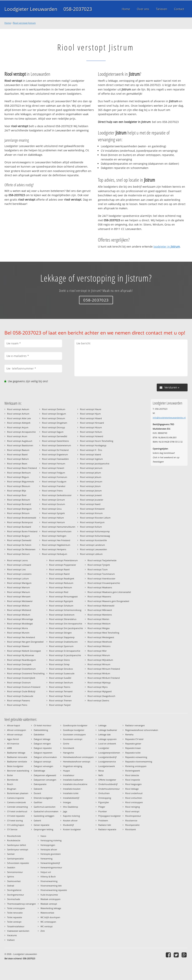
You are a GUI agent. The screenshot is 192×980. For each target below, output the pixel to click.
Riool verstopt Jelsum (91, 477)
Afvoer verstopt (15, 734)
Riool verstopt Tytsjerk (99, 565)
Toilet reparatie (15, 917)
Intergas (67, 802)
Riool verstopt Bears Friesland (22, 468)
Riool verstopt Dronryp (53, 427)
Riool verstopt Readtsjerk (62, 579)
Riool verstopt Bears (17, 464)
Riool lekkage (132, 789)
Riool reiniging (133, 807)
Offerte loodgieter (107, 780)
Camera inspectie (16, 798)
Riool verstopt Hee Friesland (56, 540)
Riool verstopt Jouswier (92, 500)
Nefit (101, 775)
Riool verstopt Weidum (99, 624)
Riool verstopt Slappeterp (62, 637)
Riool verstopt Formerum (55, 477)
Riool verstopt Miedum (19, 615)
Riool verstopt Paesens (19, 700)
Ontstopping (105, 798)
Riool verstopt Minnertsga (20, 619)
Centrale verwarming (17, 807)
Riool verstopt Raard (59, 569)
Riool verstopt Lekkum (91, 554)
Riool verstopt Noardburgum (21, 660)
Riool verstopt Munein (18, 633)
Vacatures (12, 935)
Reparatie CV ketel (134, 739)
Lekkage (102, 725)
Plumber (103, 811)
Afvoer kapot (14, 725)
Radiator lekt (105, 825)
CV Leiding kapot (16, 825)
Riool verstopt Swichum (61, 682)
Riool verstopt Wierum (99, 655)
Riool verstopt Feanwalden (55, 459)
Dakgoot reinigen (42, 744)
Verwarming (46, 859)
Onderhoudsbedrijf (108, 784)
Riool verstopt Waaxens (99, 596)
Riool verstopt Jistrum (24, 23)
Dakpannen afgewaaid (45, 775)
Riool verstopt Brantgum (19, 509)
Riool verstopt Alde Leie (19, 418)
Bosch (10, 784)
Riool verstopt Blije (17, 491)
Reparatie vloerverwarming (139, 762)
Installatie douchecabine (75, 784)
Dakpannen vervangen (45, 780)
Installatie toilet (71, 793)
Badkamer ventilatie (17, 762)
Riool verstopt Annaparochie (21, 432)
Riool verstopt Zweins (98, 700)
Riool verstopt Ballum (18, 459)
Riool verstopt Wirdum (99, 673)
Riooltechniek (14, 836)
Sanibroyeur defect (17, 845)
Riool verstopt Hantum (53, 522)
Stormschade (14, 899)
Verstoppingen (48, 845)
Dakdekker (39, 734)
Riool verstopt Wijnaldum (100, 660)
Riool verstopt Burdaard (19, 527)
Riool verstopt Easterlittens (55, 441)
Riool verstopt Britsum (18, 513)
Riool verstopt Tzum (98, 569)
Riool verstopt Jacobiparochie (95, 464)
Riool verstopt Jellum (90, 473)
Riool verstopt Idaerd (91, 454)
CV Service (12, 829)
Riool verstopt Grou (52, 509)
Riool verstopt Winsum (99, 664)
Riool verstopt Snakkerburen (63, 642)
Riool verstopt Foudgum (54, 481)
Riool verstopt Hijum (90, 414)
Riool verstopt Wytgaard (100, 691)
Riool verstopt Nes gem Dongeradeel (25, 642)
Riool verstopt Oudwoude (20, 696)
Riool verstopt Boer (17, 495)
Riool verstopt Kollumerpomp (95, 531)
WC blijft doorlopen (50, 917)
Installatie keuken (72, 789)
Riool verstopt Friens (52, 491)
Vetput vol (46, 872)
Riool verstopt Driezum (53, 418)
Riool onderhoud (134, 793)
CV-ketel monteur (43, 725)
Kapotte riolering (71, 816)
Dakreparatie (40, 784)
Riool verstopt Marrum (18, 587)
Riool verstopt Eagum (53, 432)
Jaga (65, 811)
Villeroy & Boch (48, 877)
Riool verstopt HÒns (91, 450)
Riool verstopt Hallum (53, 518)
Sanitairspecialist (15, 859)
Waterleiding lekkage (51, 908)
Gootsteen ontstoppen (74, 734)
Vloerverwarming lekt (51, 886)
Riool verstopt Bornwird (19, 504)
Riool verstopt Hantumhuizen (57, 531)
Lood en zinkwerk (107, 744)
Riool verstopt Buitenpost (20, 522)
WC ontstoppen (48, 922)
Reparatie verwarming (136, 757)
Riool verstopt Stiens (59, 660)
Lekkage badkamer (108, 730)
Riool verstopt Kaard (90, 504)
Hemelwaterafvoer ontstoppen (78, 757)
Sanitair (11, 854)
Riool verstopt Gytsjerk (53, 513)
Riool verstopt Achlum (18, 414)
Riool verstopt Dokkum (54, 409)
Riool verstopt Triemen (60, 700)
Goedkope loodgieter (74, 730)
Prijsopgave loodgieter (109, 816)
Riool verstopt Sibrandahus (63, 619)
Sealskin (11, 867)
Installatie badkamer (73, 780)
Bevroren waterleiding (18, 771)
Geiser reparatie (42, 825)
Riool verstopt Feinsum (54, 464)
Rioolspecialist (132, 825)
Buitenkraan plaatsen (18, 793)
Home (8, 23)
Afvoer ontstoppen (17, 730)
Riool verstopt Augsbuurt (20, 441)
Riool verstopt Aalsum (18, 409)
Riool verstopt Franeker (54, 486)
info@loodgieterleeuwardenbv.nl (169, 418)
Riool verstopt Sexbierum (62, 615)
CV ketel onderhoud (17, 811)
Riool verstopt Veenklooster (101, 579)
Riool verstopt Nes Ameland (21, 637)
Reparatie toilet (133, 753)
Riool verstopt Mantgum (19, 583)
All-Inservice (13, 744)
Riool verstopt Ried (59, 592)
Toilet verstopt (14, 922)
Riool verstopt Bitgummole (21, 481)
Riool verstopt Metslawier (20, 601)
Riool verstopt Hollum (91, 432)
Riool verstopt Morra (17, 628)
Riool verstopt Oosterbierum (21, 669)
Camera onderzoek (16, 802)
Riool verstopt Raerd (59, 574)
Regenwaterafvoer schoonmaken (142, 730)
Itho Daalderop (71, 807)
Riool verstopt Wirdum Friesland (104, 678)
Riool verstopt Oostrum (19, 682)
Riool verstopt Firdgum (53, 473)
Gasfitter (38, 802)
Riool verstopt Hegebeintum (56, 545)
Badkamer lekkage (16, 753)
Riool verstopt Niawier (18, 646)
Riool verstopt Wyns (98, 687)
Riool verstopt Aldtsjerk (19, 423)
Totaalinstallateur (16, 926)
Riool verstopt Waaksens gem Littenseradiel (109, 592)
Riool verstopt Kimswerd (92, 509)
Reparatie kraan (133, 748)
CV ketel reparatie (16, 816)
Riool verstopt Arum (17, 436)
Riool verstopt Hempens (54, 549)
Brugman (12, 789)
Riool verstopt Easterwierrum (56, 445)
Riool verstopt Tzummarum (101, 574)
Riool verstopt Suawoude (62, 673)
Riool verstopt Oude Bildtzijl (21, 691)
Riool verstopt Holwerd (92, 436)
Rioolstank (131, 829)
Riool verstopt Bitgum (18, 477)
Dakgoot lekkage (42, 739)
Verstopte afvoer (49, 849)
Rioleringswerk (133, 771)
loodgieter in (167, 246)
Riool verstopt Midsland (19, 610)
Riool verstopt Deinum (18, 554)
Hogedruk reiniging (73, 766)
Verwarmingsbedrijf (50, 863)
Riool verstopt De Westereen (21, 549)
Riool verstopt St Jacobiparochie (65, 655)
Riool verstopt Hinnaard (92, 423)
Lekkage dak (104, 734)
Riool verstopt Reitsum (61, 587)
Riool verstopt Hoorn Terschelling (97, 441)
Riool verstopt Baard (17, 454)
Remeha (129, 734)
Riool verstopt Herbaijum (55, 554)
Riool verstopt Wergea (99, 628)
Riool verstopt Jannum (91, 468)
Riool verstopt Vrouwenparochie (104, 583)
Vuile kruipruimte (49, 895)
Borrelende (13, 780)
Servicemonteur (15, 872)
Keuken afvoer (70, 820)
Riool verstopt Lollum (18, 579)
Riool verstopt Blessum (19, 486)
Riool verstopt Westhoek (100, 642)
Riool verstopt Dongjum (54, 414)
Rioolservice (131, 820)
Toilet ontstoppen (16, 908)
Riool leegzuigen (133, 784)
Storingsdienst (14, 890)
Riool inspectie (133, 780)
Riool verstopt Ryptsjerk (61, 601)
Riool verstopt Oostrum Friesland (24, 687)
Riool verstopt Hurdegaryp (93, 445)
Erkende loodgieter (43, 798)
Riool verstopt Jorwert (91, 495)
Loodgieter (104, 748)
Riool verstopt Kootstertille (93, 540)
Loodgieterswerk (107, 766)
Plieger (102, 807)
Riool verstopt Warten (98, 619)
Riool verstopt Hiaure (91, 409)
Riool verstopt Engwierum (55, 454)
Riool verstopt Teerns (60, 687)
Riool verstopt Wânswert (100, 610)
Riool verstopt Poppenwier (63, 565)
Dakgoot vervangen (43, 766)
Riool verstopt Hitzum (91, 427)
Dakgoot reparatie (43, 748)
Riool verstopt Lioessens (19, 574)
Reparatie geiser (133, 744)
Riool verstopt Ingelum (91, 459)
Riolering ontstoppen (136, 766)
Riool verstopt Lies (16, 569)
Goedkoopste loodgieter (75, 725)
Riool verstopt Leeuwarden (93, 549)
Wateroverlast (47, 913)
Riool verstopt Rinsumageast (63, 596)
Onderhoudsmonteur (109, 789)
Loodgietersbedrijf (107, 757)
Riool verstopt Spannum (61, 646)
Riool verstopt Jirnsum (91, 481)
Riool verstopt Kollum (91, 527)
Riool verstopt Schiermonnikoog (65, 610)
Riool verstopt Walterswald (101, 606)
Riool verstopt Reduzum (61, 583)
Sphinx (11, 877)
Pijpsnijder (104, 802)
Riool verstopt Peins (17, 705)
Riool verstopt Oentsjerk (19, 664)
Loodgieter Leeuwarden (31, 9)
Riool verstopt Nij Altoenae (21, 655)
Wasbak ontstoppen (51, 899)
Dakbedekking (41, 730)
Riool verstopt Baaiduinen (20, 445)
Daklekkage (39, 771)
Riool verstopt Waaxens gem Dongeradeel (108, 601)
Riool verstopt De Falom (19, 545)
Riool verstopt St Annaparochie (65, 651)
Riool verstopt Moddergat (20, 624)
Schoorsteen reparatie (18, 863)
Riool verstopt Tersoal (60, 696)
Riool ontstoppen (134, 802)
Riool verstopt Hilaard (91, 418)
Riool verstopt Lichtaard (19, 565)
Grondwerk (69, 748)
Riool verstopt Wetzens (99, 646)
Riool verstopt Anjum (18, 427)
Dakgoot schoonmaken (45, 757)
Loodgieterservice (107, 762)
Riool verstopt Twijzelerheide (102, 560)
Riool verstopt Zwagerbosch (101, 696)
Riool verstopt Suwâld (60, 678)
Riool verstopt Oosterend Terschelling (26, 673)
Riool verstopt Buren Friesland (22, 531)
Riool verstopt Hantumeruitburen (59, 527)
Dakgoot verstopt (42, 762)
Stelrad (11, 886)
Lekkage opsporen (107, 739)
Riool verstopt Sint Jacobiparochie (66, 628)
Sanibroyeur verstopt (18, 849)
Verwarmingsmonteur (51, 867)
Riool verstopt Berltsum (19, 473)
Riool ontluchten (134, 798)
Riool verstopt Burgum (18, 536)
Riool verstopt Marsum (19, 592)
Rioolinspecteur (133, 816)
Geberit (37, 820)
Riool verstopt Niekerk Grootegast (24, 651)
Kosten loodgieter (72, 829)
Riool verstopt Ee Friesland (55, 450)
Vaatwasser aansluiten (18, 931)
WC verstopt (47, 926)
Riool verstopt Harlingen (54, 536)
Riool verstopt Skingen (60, 633)
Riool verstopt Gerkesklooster (57, 495)
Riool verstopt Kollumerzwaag (95, 536)
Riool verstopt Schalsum (61, 606)
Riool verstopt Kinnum (91, 513)
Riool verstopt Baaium (18, 450)
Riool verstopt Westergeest (101, 637)
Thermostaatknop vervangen (21, 904)
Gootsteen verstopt (73, 739)
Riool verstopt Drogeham (55, 423)
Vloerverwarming (49, 881)
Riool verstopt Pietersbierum (63, 560)
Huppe (66, 771)
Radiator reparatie (107, 829)
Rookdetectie (14, 840)
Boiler (10, 775)
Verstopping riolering (51, 840)
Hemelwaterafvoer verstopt (77, 762)
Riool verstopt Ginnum (53, 500)
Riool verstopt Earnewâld (55, 436)
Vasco (43, 836)
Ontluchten (104, 793)
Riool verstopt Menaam (19, 596)
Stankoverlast (14, 881)
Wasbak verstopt (49, 904)
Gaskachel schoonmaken (46, 811)
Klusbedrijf (68, 825)
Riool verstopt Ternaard (61, 691)
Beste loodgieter (15, 766)
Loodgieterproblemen (109, 753)
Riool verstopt (132, 811)
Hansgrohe (68, 753)
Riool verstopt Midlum (18, 606)
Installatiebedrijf (71, 798)
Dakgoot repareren (43, 753)
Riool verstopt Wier (97, 651)
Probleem (103, 820)
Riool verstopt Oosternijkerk (21, 678)
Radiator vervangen (135, 725)
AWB (9, 748)
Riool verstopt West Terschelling (103, 633)
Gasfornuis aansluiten (45, 807)
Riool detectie (132, 775)
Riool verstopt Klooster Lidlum (95, 518)
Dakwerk (38, 789)
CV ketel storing (15, 820)
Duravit (37, 793)
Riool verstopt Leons (17, 560)
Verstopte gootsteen (51, 854)
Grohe (66, 744)
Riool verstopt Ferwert (53, 468)
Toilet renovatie (15, 913)
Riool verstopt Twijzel (60, 705)
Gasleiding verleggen (44, 816)
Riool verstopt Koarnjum (92, 522)
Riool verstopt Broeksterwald (22, 518)
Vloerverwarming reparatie (54, 890)
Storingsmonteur (16, 895)
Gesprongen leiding (43, 829)
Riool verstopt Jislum (90, 486)
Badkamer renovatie (17, 757)
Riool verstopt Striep (59, 664)
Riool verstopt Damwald (19, 540)
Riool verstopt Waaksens (100, 587)
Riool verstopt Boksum (19, 500)
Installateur (69, 775)
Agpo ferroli (13, 739)
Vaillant (11, 940)
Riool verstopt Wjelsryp (99, 682)
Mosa (101, 771)
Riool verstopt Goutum (53, 504)
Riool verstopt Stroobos (61, 669)
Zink (43, 931)
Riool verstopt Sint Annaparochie (66, 624)
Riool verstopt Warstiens (100, 615)
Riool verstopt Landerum (92, 545)
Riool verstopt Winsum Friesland (104, 669)
